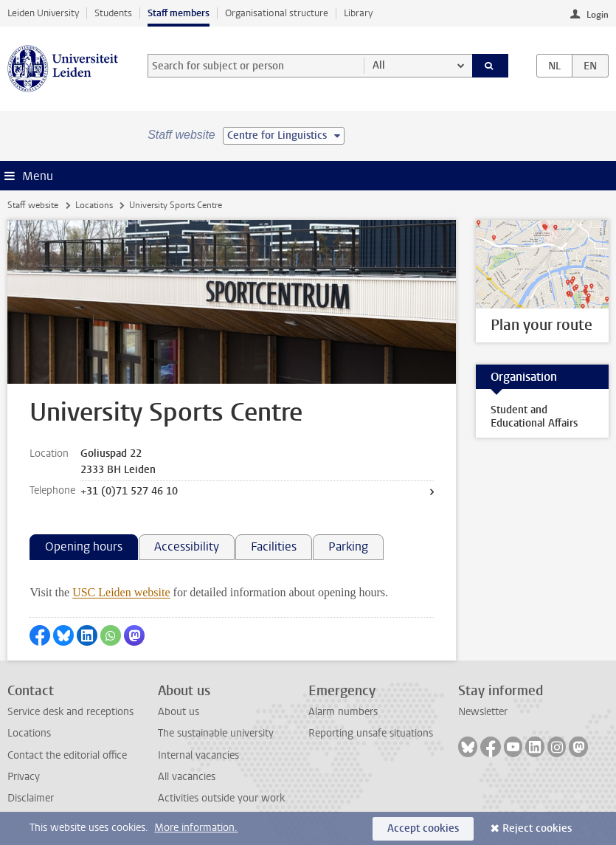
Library (358, 13)
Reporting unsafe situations (371, 733)
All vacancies (187, 777)
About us (179, 712)
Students (113, 13)
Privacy (24, 777)
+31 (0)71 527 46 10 (129, 491)
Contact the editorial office (67, 755)
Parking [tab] (348, 546)
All (379, 65)
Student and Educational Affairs (534, 417)
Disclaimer (31, 798)
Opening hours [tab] (84, 546)
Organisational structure (277, 13)
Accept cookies (423, 828)
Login (598, 15)
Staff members (179, 13)
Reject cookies (537, 828)
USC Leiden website (121, 592)
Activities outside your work (221, 798)
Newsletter (483, 712)
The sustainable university (216, 733)
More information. (196, 828)
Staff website (33, 205)
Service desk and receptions (70, 712)
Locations (94, 205)
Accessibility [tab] (187, 546)
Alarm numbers (343, 712)
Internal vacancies (198, 755)
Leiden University (43, 13)
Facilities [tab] (274, 546)
